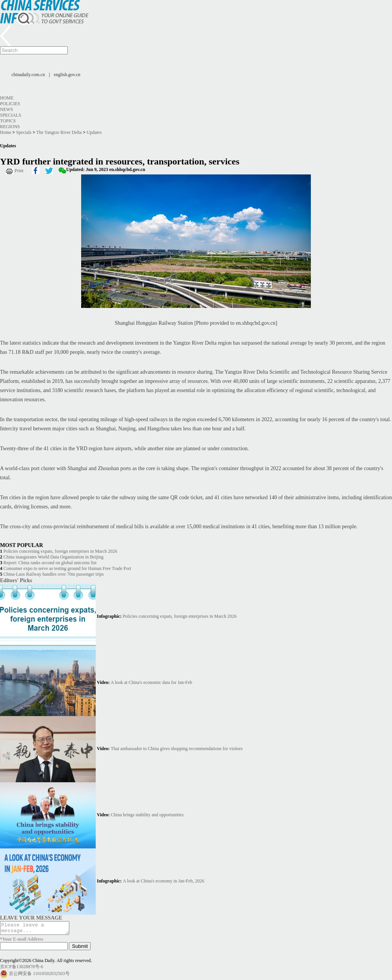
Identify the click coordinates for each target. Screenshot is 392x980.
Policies (10, 104)
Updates (94, 132)
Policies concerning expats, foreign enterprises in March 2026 (60, 551)
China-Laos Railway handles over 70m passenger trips (54, 574)
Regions (10, 127)
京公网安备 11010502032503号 (39, 976)
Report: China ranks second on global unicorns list (50, 563)
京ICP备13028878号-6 (22, 969)
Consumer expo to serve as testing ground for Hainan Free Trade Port (67, 568)
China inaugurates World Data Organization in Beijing (53, 557)
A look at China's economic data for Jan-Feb (151, 682)
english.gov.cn (67, 75)
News (7, 109)
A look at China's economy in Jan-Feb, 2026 (164, 881)
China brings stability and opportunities (147, 815)
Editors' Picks (16, 580)
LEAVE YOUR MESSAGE (31, 918)
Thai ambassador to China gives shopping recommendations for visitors (177, 749)
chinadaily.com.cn (28, 75)
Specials (11, 115)
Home (7, 98)
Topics (8, 121)
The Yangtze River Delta (59, 132)
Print (19, 171)
